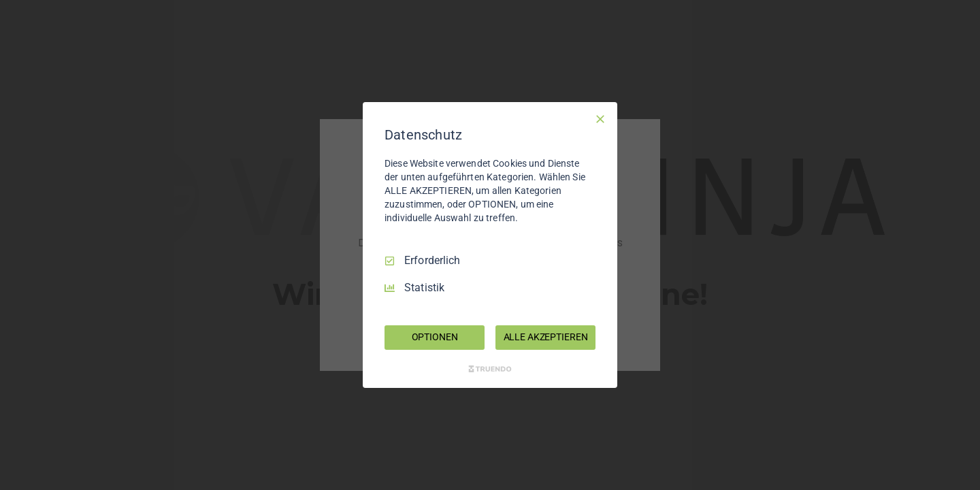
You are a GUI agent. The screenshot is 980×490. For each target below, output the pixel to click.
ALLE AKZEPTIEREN (546, 337)
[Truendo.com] (490, 369)
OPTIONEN (435, 337)
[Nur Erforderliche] (600, 119)
